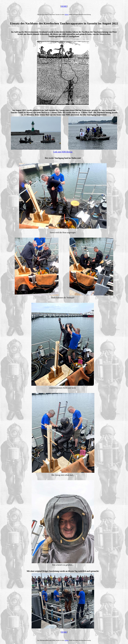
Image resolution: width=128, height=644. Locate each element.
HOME (64, 6)
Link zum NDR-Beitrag (63, 152)
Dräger (67, 14)
